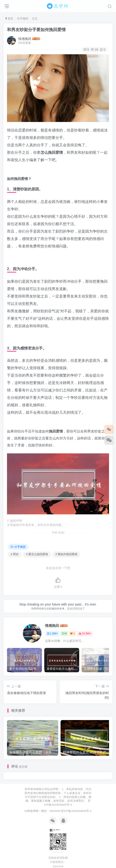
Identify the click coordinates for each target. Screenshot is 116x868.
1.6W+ (53, 634)
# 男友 (15, 554)
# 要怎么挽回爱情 (37, 554)
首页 (9, 19)
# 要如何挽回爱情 (66, 554)
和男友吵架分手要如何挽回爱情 (36, 30)
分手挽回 (23, 19)
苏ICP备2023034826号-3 (76, 811)
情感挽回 (25, 39)
